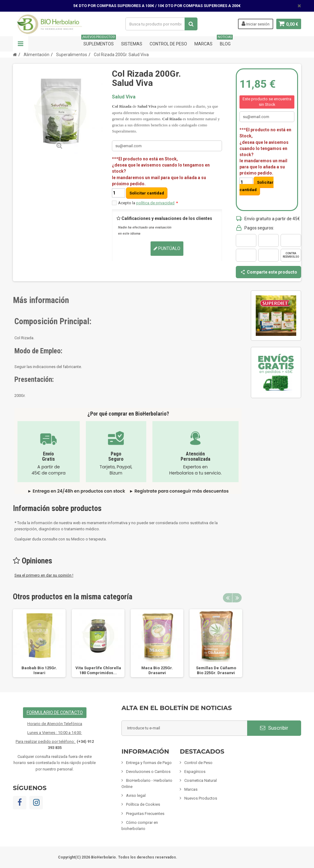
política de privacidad (155, 203)
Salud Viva (124, 97)
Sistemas (132, 44)
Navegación (21, 44)
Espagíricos (195, 772)
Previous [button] (228, 598)
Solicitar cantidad (147, 193)
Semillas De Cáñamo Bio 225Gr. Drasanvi (216, 670)
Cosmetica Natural (201, 780)
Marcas (203, 44)
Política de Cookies (143, 804)
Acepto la (148, 203)
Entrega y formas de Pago (149, 763)
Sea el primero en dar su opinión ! (44, 575)
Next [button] (237, 598)
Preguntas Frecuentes (145, 814)
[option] (39, 643)
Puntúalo (167, 248)
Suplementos (99, 41)
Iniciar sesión (255, 24)
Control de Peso (168, 44)
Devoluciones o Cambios (148, 772)
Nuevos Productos (201, 798)
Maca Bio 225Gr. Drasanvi (157, 670)
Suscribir (274, 728)
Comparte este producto (269, 272)
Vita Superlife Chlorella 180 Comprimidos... (98, 670)
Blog (225, 41)
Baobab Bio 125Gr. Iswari (39, 670)
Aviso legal (136, 795)
